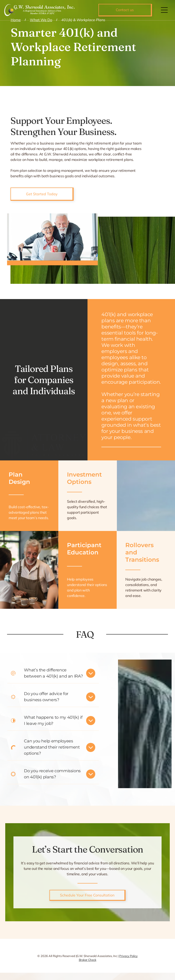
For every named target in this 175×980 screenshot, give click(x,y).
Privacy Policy (128, 956)
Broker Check (88, 960)
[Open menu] (164, 10)
